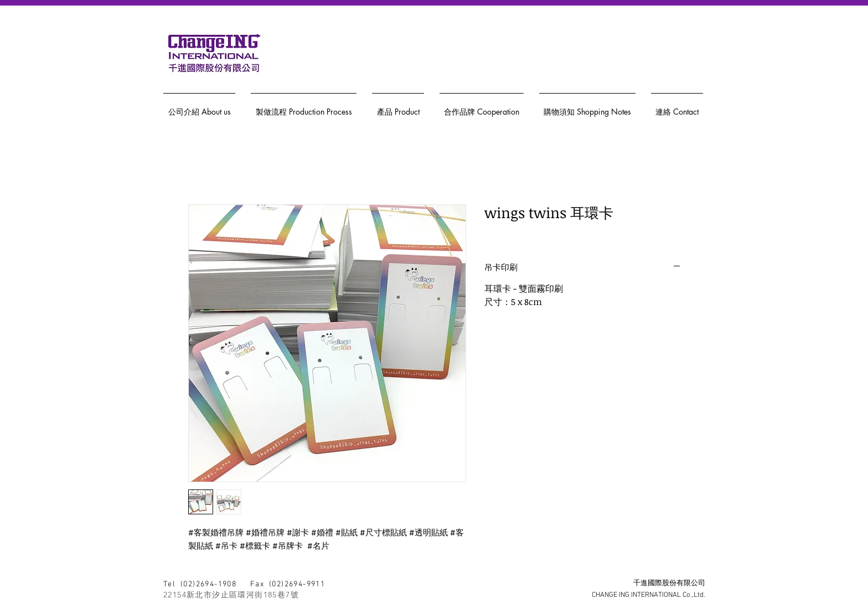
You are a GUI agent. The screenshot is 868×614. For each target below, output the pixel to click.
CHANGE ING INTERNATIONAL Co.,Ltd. (649, 595)
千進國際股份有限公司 (669, 584)
